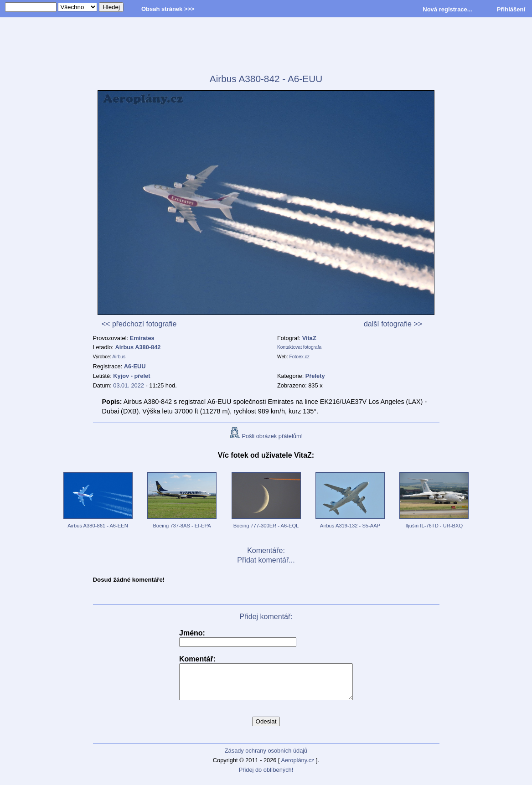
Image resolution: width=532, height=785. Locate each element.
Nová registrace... (447, 9)
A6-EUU (135, 366)
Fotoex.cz (300, 357)
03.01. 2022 (129, 385)
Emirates (142, 338)
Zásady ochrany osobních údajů (266, 757)
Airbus (119, 357)
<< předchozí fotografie (139, 324)
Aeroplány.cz (297, 767)
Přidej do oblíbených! (266, 777)
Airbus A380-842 (138, 347)
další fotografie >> (393, 324)
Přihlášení (511, 9)
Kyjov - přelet (132, 376)
